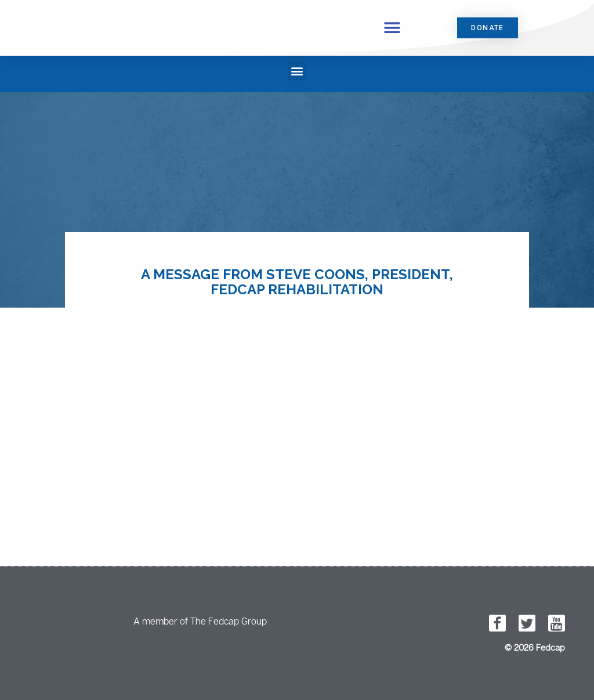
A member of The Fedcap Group (200, 621)
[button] (392, 28)
